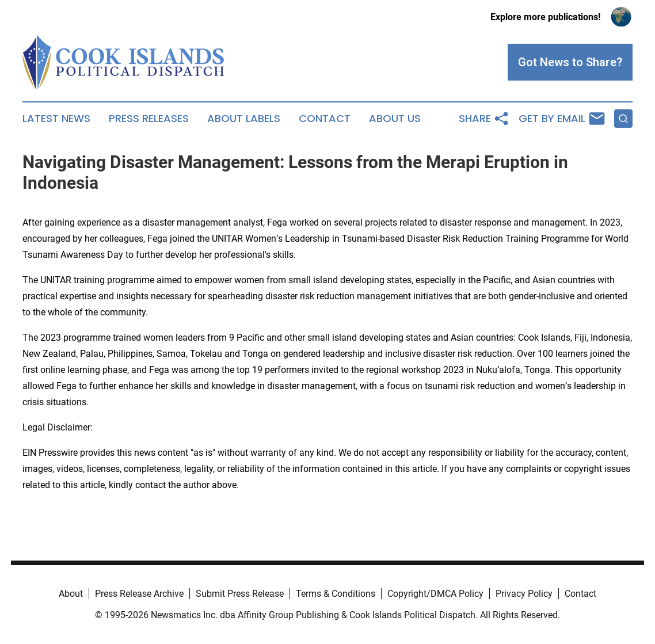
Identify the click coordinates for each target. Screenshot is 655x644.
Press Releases (149, 119)
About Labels (244, 119)
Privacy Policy (524, 594)
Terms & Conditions (336, 594)
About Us (395, 119)
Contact (325, 119)
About (71, 594)
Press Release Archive (139, 594)
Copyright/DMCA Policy (435, 594)
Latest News (56, 119)
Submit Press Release (240, 594)
